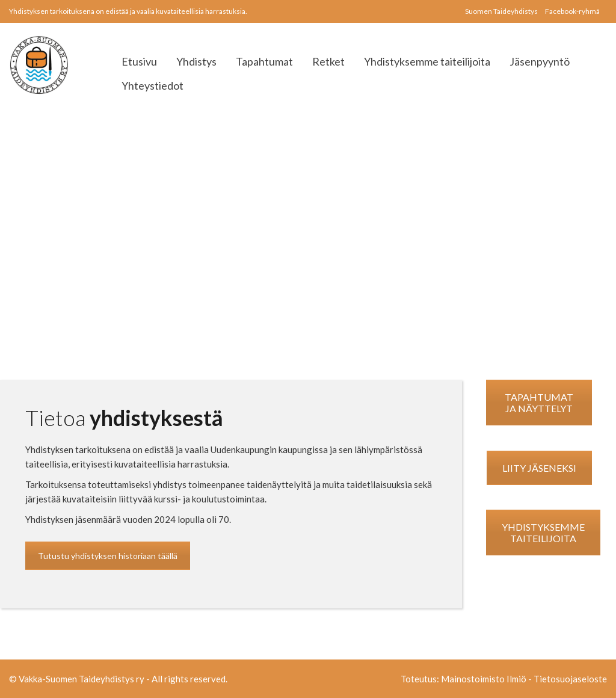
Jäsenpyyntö (540, 61)
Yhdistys (196, 61)
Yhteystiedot (152, 85)
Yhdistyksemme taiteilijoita (427, 61)
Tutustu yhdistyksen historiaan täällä (108, 556)
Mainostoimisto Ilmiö (484, 679)
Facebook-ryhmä (572, 11)
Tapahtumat (264, 61)
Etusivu (139, 61)
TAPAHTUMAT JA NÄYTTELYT (539, 403)
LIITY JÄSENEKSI (539, 468)
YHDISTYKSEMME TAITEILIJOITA (543, 533)
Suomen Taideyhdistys (501, 11)
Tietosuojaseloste (570, 679)
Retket (328, 61)
